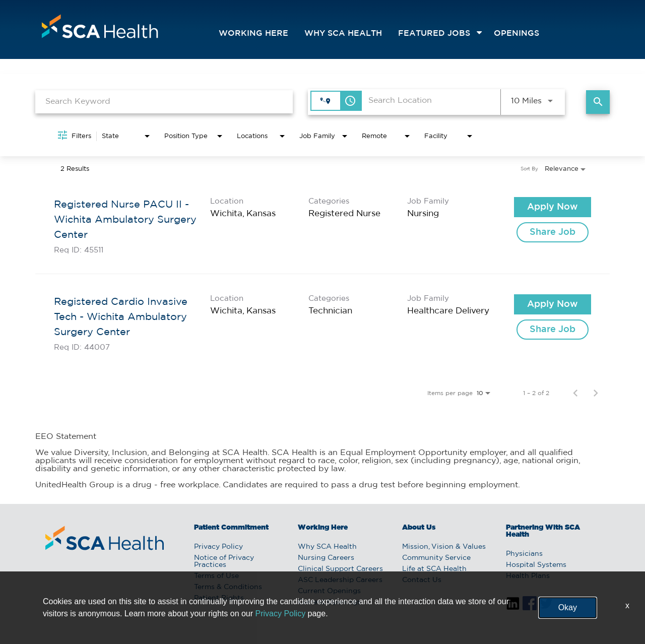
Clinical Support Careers (340, 569)
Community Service (436, 558)
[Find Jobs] (598, 102)
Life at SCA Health (434, 569)
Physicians (524, 554)
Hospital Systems (536, 565)
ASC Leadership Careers (340, 580)
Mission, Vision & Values (444, 547)
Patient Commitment (231, 528)
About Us (419, 528)
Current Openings (329, 591)
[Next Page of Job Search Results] (596, 393)
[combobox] (164, 102)
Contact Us (422, 580)
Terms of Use (216, 576)
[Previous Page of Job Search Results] (575, 393)
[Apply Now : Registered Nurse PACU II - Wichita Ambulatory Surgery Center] (553, 207)
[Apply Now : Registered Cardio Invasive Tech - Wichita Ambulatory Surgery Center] (553, 304)
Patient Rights (219, 598)
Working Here (253, 34)
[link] (322, 226)
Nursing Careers (326, 558)
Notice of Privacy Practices (224, 561)
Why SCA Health (343, 34)
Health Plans (528, 576)
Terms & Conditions (228, 587)
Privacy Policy (218, 547)
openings (517, 34)
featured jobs (434, 34)
